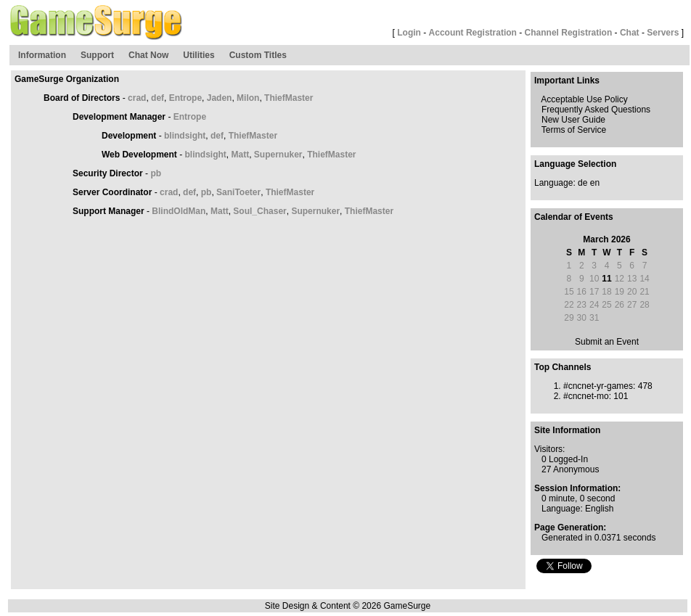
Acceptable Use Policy (584, 99)
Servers (663, 33)
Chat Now (148, 55)
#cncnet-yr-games (598, 386)
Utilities (199, 55)
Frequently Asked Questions (596, 110)
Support (97, 55)
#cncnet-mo (586, 396)
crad (137, 98)
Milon (248, 98)
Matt (240, 155)
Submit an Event (607, 342)
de (582, 183)
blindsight (185, 136)
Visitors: (549, 449)
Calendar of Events (574, 217)
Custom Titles (258, 55)
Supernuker (278, 155)
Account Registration (473, 33)
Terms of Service (574, 130)
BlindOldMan (179, 211)
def (158, 98)
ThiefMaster (289, 98)
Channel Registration (569, 33)
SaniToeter (238, 192)
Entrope (185, 98)
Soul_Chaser (259, 211)
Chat (630, 33)
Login (409, 33)
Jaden (220, 98)
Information (42, 55)
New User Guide (573, 120)
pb (156, 173)
